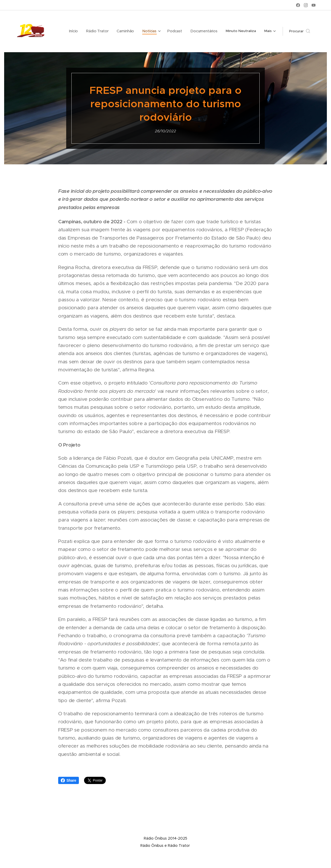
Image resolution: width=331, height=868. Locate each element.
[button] (300, 31)
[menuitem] (79, 31)
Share (69, 780)
